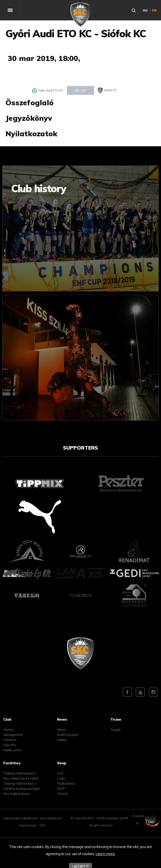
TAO (42, 825)
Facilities (12, 763)
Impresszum (28, 825)
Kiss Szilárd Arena (16, 794)
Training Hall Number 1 (20, 773)
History (9, 730)
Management (13, 735)
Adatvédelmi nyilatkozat (20, 818)
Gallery (62, 740)
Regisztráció (66, 783)
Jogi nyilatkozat (51, 818)
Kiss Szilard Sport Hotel (21, 778)
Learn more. (105, 854)
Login (61, 778)
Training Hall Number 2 (20, 783)
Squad (115, 730)
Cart (60, 773)
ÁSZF (61, 789)
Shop (62, 763)
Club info (10, 745)
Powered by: (148, 819)
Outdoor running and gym (22, 789)
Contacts (10, 740)
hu (145, 10)
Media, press (13, 750)
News (61, 730)
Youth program (68, 735)
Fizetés (62, 794)
